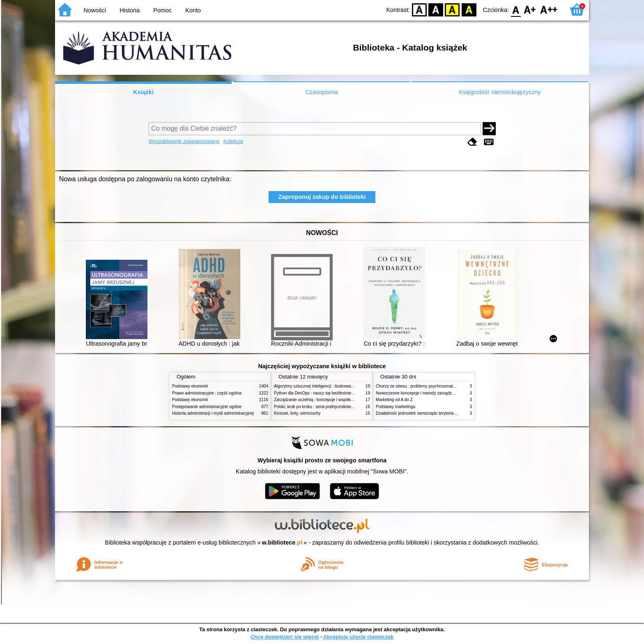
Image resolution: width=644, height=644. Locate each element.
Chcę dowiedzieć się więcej (285, 637)
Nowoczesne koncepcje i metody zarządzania (418, 393)
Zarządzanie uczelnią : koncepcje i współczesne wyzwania (328, 400)
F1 (530, 9)
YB (452, 9)
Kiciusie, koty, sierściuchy (297, 413)
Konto (193, 10)
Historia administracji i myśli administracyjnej (213, 413)
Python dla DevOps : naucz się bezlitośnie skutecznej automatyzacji (336, 393)
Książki (143, 92)
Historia (130, 10)
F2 (549, 9)
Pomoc (162, 10)
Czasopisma (321, 92)
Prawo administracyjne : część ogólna (207, 393)
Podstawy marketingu (396, 407)
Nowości (95, 10)
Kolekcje (233, 141)
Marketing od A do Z (394, 400)
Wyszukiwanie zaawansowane (184, 141)
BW (436, 9)
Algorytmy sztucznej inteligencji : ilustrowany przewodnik (326, 386)
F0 (516, 9)
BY (469, 9)
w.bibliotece (282, 542)
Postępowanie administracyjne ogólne (207, 407)
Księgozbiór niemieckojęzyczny (500, 92)
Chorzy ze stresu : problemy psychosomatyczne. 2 (422, 386)
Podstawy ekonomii (190, 386)
